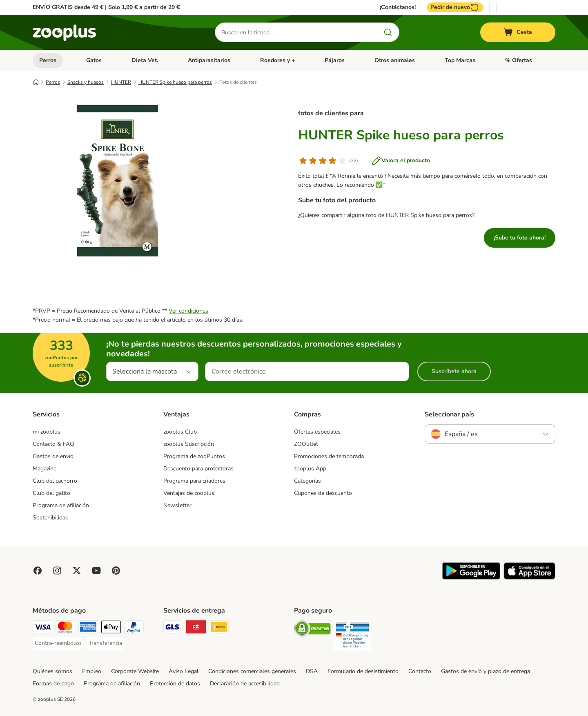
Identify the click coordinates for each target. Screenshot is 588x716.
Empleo (92, 671)
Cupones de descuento (323, 493)
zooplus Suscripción (189, 444)
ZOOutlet (306, 444)
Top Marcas (460, 60)
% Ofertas (519, 60)
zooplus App (310, 469)
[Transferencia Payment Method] (105, 643)
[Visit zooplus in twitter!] (77, 571)
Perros (48, 60)
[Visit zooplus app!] (471, 578)
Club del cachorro (55, 481)
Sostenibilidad (51, 518)
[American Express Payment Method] (88, 628)
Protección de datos (175, 684)
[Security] (312, 630)
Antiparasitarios (209, 60)
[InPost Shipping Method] (219, 628)
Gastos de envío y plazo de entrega (486, 671)
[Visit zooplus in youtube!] (96, 571)
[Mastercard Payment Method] (65, 628)
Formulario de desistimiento (363, 671)
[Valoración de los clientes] (328, 161)
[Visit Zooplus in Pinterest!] (116, 571)
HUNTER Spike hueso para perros (175, 82)
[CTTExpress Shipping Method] (196, 628)
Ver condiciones (188, 311)
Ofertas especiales (317, 432)
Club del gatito (51, 493)
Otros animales (395, 60)
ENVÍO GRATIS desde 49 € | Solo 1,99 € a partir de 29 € (106, 7)
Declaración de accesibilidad (245, 684)
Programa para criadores (194, 481)
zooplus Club (180, 432)
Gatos (94, 60)
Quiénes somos (52, 671)
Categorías (307, 481)
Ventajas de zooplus (189, 493)
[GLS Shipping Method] (173, 628)
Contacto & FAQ (53, 444)
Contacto (420, 671)
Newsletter (177, 505)
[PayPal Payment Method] (134, 628)
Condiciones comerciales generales (252, 671)
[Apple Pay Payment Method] (111, 628)
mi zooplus (47, 432)
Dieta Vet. (145, 60)
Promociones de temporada (329, 456)
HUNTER (121, 82)
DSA (312, 671)
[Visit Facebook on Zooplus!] (38, 571)
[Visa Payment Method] (42, 628)
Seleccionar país (449, 414)
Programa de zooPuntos (194, 456)
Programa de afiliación (61, 505)
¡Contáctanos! (398, 7)
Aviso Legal (184, 671)
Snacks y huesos (86, 82)
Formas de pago (53, 684)
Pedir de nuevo (455, 7)
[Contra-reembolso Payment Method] (58, 643)
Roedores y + (277, 60)
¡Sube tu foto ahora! (520, 238)
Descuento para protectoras (198, 469)
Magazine (45, 469)
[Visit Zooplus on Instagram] (57, 571)
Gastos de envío (53, 456)
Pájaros (335, 60)
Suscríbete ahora (454, 371)
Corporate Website (135, 671)
